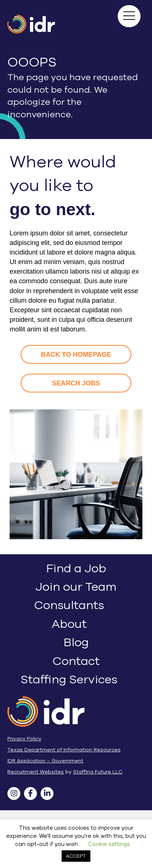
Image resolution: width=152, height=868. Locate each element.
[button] (129, 16)
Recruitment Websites (36, 772)
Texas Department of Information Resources (64, 750)
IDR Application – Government (45, 761)
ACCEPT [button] (76, 856)
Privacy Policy (24, 739)
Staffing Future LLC (98, 772)
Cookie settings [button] (109, 844)
